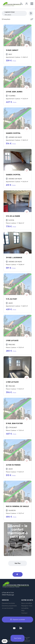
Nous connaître (27, 603)
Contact (24, 613)
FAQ (23, 611)
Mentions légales (8, 641)
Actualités (25, 608)
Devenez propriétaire (9, 606)
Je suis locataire (8, 608)
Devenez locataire (8, 603)
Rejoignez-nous (27, 606)
